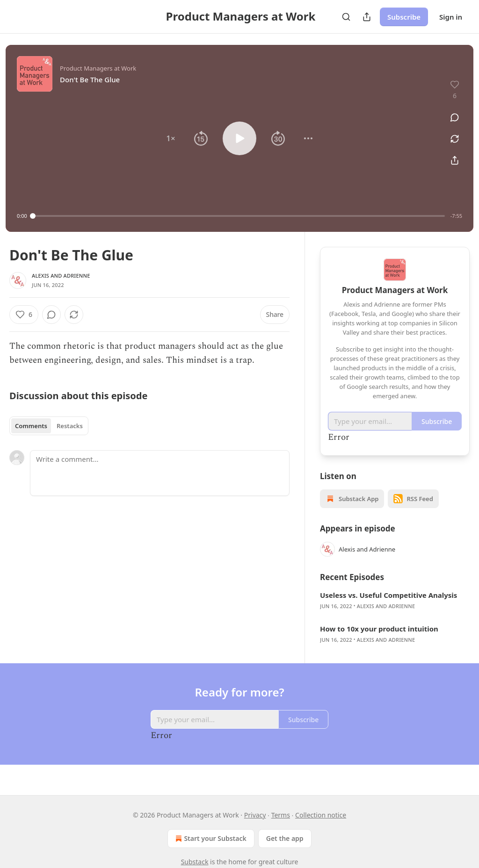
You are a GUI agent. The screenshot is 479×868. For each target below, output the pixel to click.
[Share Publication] (367, 17)
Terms (281, 815)
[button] (171, 138)
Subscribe (404, 17)
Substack (195, 862)
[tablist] (49, 426)
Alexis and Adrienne (61, 276)
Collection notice (321, 815)
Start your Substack (210, 839)
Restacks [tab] (70, 426)
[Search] (346, 17)
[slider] (239, 216)
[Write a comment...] (160, 473)
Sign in (451, 17)
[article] (395, 601)
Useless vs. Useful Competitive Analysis (388, 595)
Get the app (285, 838)
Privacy (255, 815)
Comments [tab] (31, 426)
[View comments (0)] (451, 112)
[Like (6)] (24, 315)
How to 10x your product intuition (379, 629)
